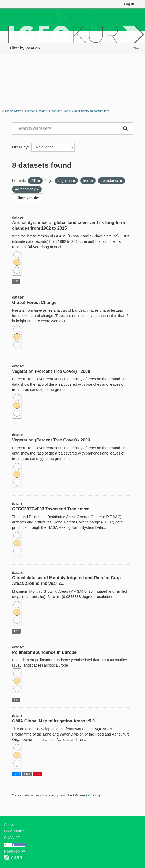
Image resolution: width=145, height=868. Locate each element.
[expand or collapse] (132, 18)
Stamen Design (35, 111)
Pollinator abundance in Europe (44, 652)
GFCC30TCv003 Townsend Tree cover (50, 509)
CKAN (13, 857)
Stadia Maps (13, 111)
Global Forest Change (34, 302)
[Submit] (126, 128)
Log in (129, 4)
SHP (17, 774)
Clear (137, 48)
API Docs (92, 795)
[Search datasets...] (65, 128)
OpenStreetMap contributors (90, 111)
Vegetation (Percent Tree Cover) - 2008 (51, 371)
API (75, 795)
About (9, 824)
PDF (37, 774)
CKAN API (13, 838)
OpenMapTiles (59, 111)
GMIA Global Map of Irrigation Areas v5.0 (53, 721)
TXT (16, 631)
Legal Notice (14, 831)
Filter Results (27, 198)
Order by (20, 147)
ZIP (16, 281)
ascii (27, 774)
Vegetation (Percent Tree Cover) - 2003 (51, 440)
